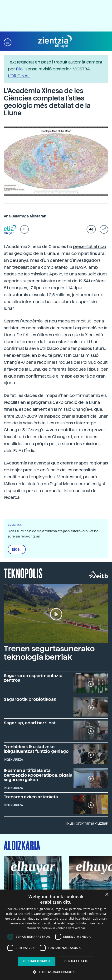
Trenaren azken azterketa (31, 797)
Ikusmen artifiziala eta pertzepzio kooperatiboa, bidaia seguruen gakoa (38, 775)
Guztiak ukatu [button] (77, 961)
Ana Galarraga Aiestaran (25, 216)
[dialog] (56, 935)
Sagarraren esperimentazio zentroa (33, 678)
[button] (8, 42)
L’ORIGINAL (19, 76)
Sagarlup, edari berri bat (30, 723)
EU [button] (25, 229)
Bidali (17, 549)
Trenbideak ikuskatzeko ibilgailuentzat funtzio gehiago (36, 749)
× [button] (107, 895)
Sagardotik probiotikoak (30, 699)
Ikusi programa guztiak (87, 823)
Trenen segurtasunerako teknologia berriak (49, 653)
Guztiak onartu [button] (37, 961)
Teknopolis (23, 573)
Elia (19, 69)
